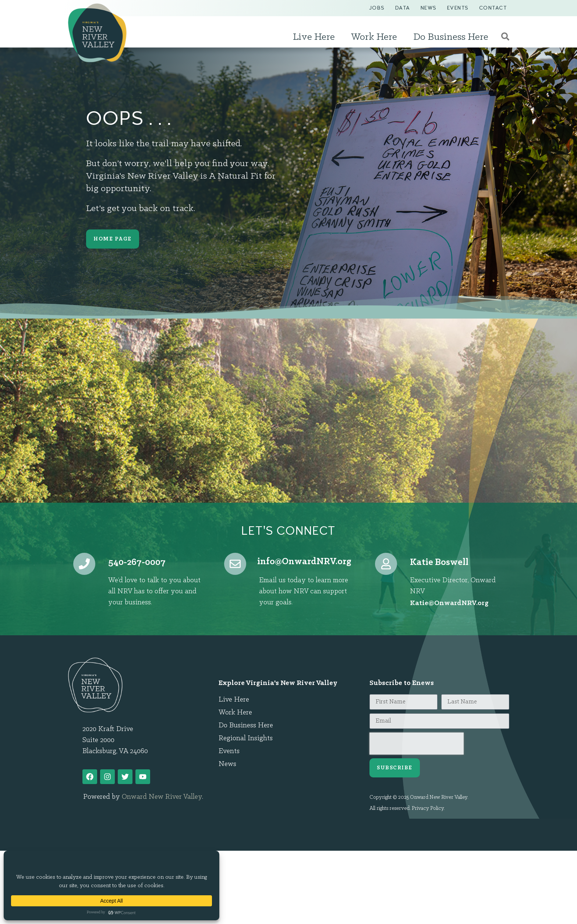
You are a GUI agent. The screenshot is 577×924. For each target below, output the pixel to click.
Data (403, 8)
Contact (493, 8)
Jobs (377, 8)
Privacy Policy (428, 809)
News (429, 8)
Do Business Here (453, 37)
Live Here (316, 37)
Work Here (376, 37)
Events (458, 8)
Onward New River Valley (162, 797)
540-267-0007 (137, 563)
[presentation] (417, 744)
